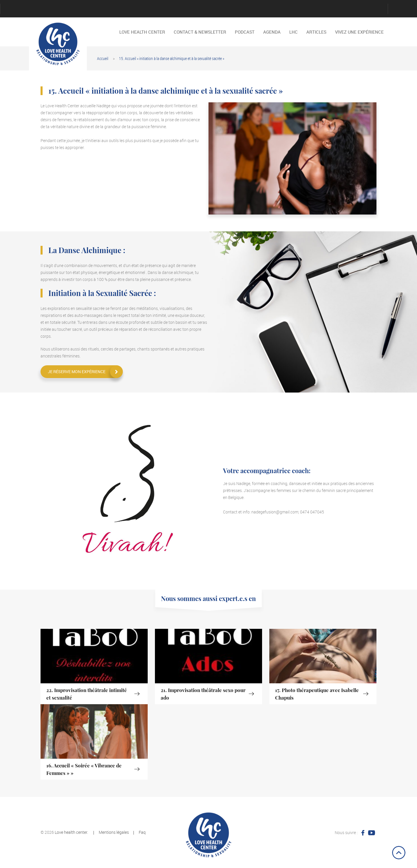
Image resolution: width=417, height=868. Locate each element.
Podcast (204, 9)
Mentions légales (160, 9)
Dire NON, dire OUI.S (334, 9)
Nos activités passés (175, 9)
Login (131, 9)
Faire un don (88, 9)
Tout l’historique (276, 9)
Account (16, 9)
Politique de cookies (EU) (233, 9)
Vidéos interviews (291, 9)
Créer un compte (74, 9)
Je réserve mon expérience (77, 372)
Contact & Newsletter (200, 32)
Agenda (30, 9)
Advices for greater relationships (320, 9)
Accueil (103, 58)
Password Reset (189, 9)
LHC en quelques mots (117, 9)
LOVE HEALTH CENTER (146, 9)
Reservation (262, 9)
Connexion (45, 9)
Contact (59, 9)
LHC (293, 32)
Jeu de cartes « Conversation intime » (103, 9)
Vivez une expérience (305, 9)
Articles (316, 32)
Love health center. (71, 832)
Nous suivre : (346, 832)
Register (247, 9)
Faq (142, 832)
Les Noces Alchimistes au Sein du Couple (349, 9)
